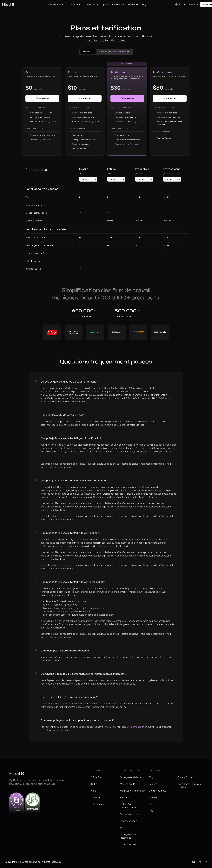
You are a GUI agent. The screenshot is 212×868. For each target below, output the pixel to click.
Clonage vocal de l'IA (131, 777)
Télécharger (98, 804)
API (122, 828)
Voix (93, 791)
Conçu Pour (76, 4)
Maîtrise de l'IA (128, 784)
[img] (194, 862)
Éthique (153, 797)
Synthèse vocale (129, 821)
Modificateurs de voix (132, 791)
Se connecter (191, 4)
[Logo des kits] (8, 4)
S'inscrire (96, 777)
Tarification (97, 797)
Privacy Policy (185, 777)
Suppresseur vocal (130, 814)
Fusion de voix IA (129, 797)
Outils (94, 784)
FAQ (106, 727)
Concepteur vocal (129, 844)
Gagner (153, 804)
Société (153, 784)
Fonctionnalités (56, 4)
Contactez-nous (157, 791)
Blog (151, 777)
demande (136, 727)
